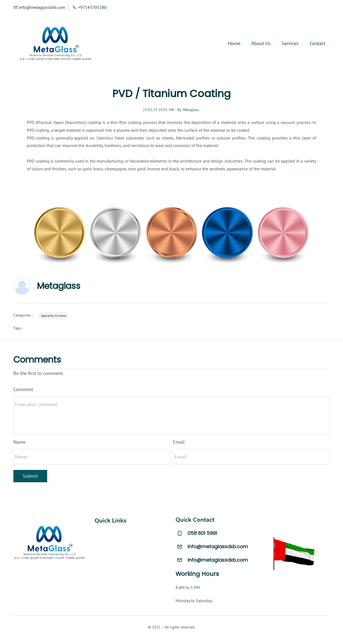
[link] (171, 200)
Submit (30, 476)
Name (19, 442)
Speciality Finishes (54, 316)
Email (179, 442)
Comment (23, 389)
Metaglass (191, 110)
